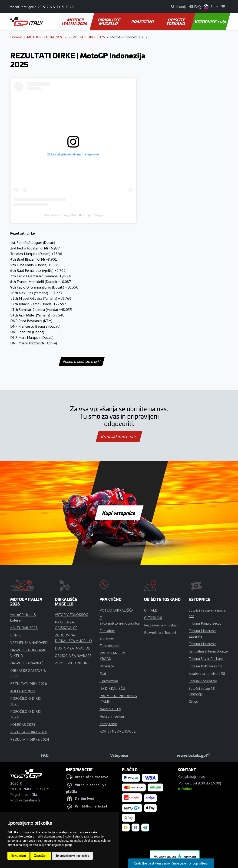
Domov (16, 37)
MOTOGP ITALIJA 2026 (75, 22)
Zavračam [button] (41, 856)
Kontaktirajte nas (119, 437)
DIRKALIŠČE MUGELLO (109, 22)
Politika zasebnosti (25, 800)
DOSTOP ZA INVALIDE (73, 648)
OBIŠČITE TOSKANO (176, 22)
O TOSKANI (153, 618)
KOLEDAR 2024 (23, 691)
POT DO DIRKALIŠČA (116, 610)
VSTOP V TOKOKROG (71, 615)
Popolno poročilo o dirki (82, 361)
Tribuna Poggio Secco (205, 623)
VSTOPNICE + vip (210, 22)
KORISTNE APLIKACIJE (118, 731)
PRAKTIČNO (142, 22)
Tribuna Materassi (202, 644)
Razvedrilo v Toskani (160, 632)
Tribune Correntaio (203, 681)
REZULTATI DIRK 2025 (87, 37)
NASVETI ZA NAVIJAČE (28, 663)
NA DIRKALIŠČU (112, 688)
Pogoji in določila (24, 794)
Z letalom (107, 631)
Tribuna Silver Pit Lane (206, 659)
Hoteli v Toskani (112, 716)
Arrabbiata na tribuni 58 (207, 673)
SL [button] (209, 7)
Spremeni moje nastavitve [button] (72, 856)
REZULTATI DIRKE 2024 (30, 739)
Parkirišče (107, 666)
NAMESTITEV (110, 709)
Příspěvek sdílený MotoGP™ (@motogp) (73, 215)
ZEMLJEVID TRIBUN (71, 663)
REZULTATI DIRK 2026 (29, 683)
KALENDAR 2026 (24, 628)
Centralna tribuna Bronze (208, 651)
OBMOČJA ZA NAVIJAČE (73, 656)
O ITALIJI (151, 610)
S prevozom (109, 681)
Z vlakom (107, 638)
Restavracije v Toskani (161, 625)
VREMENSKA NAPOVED (29, 643)
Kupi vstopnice (119, 513)
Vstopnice (119, 755)
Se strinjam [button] (18, 856)
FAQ (45, 755)
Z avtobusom (110, 646)
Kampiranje (108, 724)
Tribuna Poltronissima (206, 666)
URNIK (16, 635)
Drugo (193, 701)
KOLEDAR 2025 (23, 724)
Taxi (103, 673)
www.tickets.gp (193, 755)
